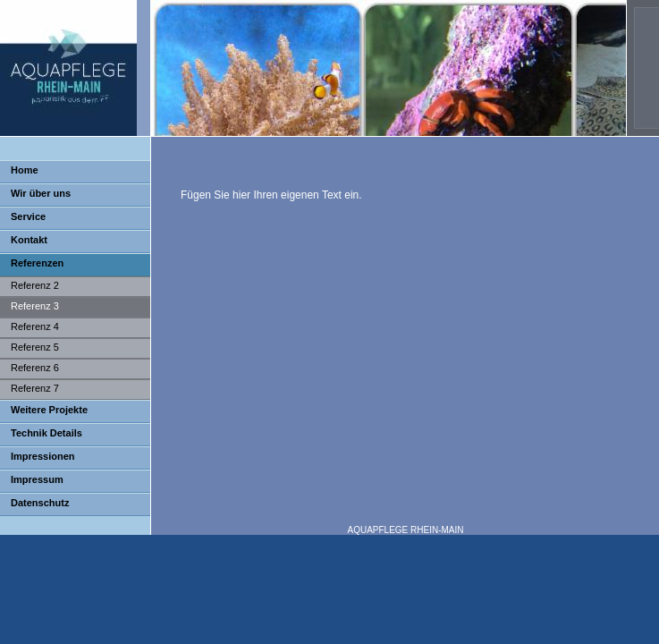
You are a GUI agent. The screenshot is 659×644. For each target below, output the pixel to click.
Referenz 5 (35, 347)
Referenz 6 (35, 368)
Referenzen (37, 263)
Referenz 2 (35, 285)
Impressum (37, 479)
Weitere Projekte (49, 410)
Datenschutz (40, 503)
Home (25, 170)
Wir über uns (41, 193)
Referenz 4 (35, 326)
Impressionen (43, 456)
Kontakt (29, 240)
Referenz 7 (35, 388)
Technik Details (46, 433)
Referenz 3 (35, 306)
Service (28, 216)
